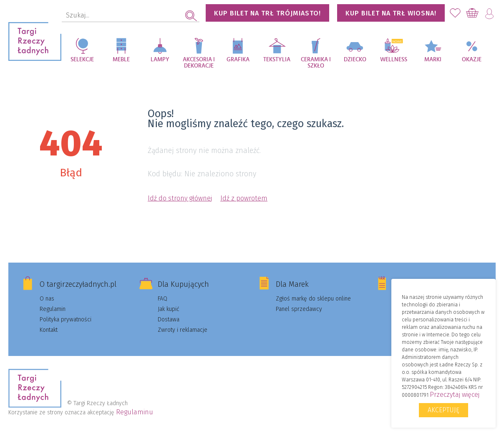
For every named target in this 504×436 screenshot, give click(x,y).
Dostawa (169, 319)
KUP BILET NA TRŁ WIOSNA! (391, 13)
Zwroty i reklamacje (183, 330)
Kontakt (49, 330)
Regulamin (53, 309)
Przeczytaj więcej (455, 395)
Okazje (472, 60)
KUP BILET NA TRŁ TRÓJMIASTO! (267, 13)
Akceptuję (444, 410)
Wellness (394, 60)
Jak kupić (169, 309)
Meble (121, 60)
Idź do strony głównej (180, 198)
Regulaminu (135, 412)
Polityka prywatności (66, 319)
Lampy (160, 60)
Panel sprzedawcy (299, 309)
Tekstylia (277, 60)
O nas (47, 299)
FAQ (163, 299)
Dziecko (355, 60)
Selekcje (82, 60)
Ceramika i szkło (316, 63)
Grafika (238, 60)
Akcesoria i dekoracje (199, 63)
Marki (433, 60)
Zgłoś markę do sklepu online (313, 299)
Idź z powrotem (244, 198)
